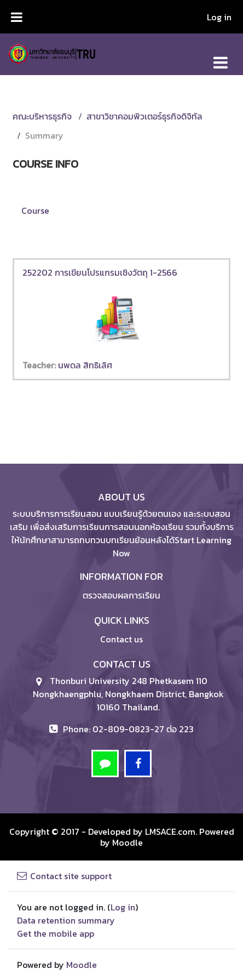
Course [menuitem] (35, 210)
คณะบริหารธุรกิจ (42, 116)
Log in (219, 17)
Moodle (128, 842)
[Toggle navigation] (221, 57)
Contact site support (64, 876)
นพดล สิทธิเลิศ (85, 365)
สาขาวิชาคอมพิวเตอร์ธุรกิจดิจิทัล (144, 116)
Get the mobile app (56, 933)
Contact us (121, 639)
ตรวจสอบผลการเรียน (121, 595)
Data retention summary (66, 920)
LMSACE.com (170, 831)
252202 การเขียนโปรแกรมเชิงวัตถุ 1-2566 (100, 272)
